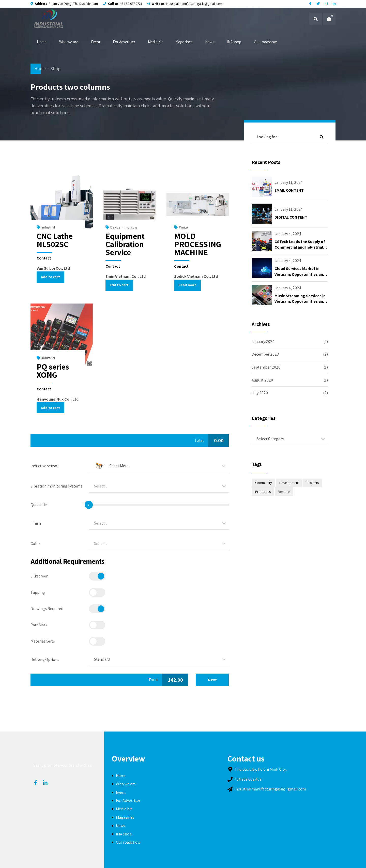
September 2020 (266, 367)
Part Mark (39, 625)
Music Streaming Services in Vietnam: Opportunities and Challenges (300, 301)
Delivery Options (45, 659)
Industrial (48, 227)
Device (115, 227)
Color (35, 544)
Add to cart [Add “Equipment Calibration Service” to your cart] (119, 285)
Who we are (69, 42)
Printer (184, 227)
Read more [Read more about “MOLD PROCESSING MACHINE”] (187, 285)
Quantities (40, 505)
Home (42, 42)
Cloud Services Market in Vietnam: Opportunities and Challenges (300, 274)
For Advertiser (124, 42)
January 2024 (263, 341)
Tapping (38, 592)
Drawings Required (47, 609)
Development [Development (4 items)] (289, 483)
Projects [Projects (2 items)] (313, 483)
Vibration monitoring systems (56, 486)
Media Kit (155, 42)
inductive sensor (45, 466)
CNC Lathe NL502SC (55, 240)
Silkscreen (39, 576)
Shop (55, 68)
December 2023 (265, 354)
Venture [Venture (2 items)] (284, 492)
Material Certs (43, 641)
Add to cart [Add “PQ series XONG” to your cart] (50, 408)
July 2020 (260, 393)
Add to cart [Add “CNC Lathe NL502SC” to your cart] (50, 277)
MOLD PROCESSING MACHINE (198, 244)
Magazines (184, 42)
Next (212, 680)
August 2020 (262, 380)
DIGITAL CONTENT (291, 217)
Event (96, 42)
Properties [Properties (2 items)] (263, 492)
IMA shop (234, 42)
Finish (36, 523)
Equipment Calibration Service (125, 244)
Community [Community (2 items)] (263, 483)
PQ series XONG (53, 371)
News (210, 42)
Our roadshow (265, 42)
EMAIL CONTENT (289, 190)
